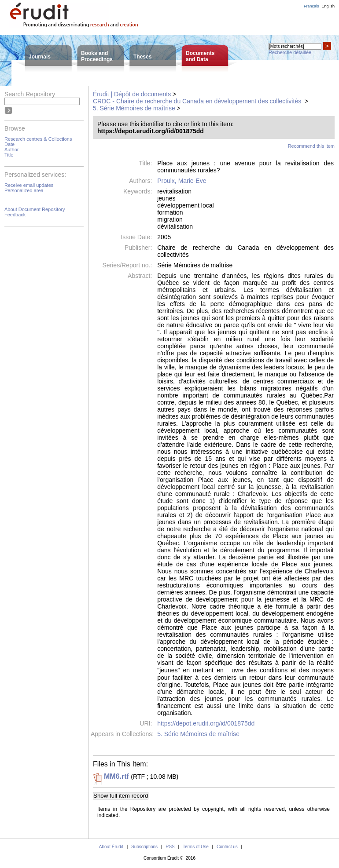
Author (11, 150)
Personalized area (24, 190)
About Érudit (111, 847)
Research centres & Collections (38, 139)
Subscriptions (144, 847)
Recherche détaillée (290, 52)
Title (9, 155)
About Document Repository (35, 209)
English (328, 6)
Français (311, 6)
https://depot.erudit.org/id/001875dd (206, 723)
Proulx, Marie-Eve (182, 181)
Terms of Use (196, 847)
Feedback (15, 215)
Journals (40, 57)
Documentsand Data (200, 56)
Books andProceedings (97, 56)
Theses (142, 57)
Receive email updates (29, 185)
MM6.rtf (116, 776)
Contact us (227, 847)
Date (9, 144)
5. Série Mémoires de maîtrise (134, 108)
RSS (170, 847)
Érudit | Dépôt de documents (132, 94)
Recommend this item (311, 146)
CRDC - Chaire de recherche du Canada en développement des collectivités (198, 101)
